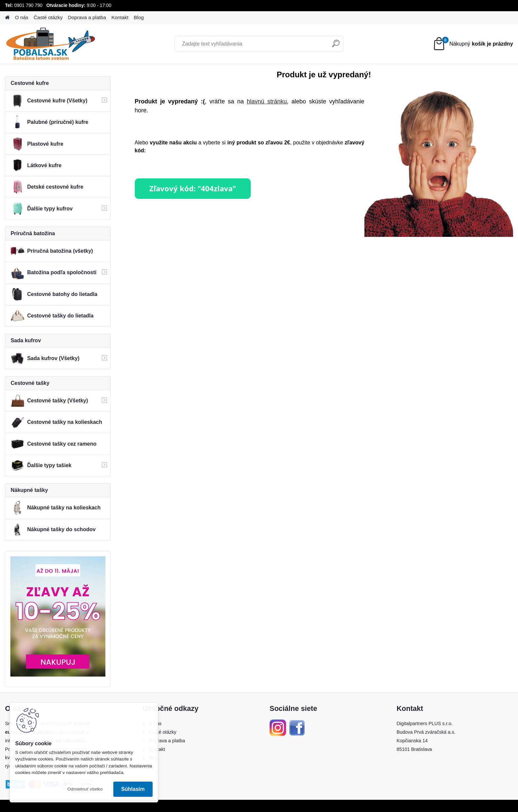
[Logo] (50, 44)
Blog (139, 17)
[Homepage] (7, 18)
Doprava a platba (87, 17)
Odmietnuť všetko (85, 789)
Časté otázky (48, 17)
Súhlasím (133, 789)
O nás (22, 17)
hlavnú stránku (267, 101)
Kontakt (120, 17)
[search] (336, 46)
